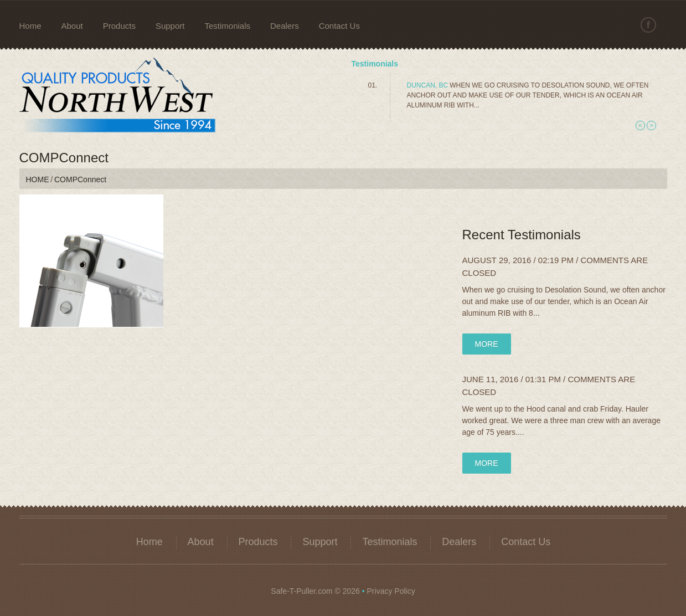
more (487, 344)
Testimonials (227, 26)
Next (651, 125)
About (72, 26)
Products (119, 26)
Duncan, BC (428, 85)
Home (30, 26)
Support (170, 26)
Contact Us (339, 26)
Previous (640, 125)
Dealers (285, 26)
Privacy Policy (391, 591)
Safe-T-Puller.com (301, 591)
